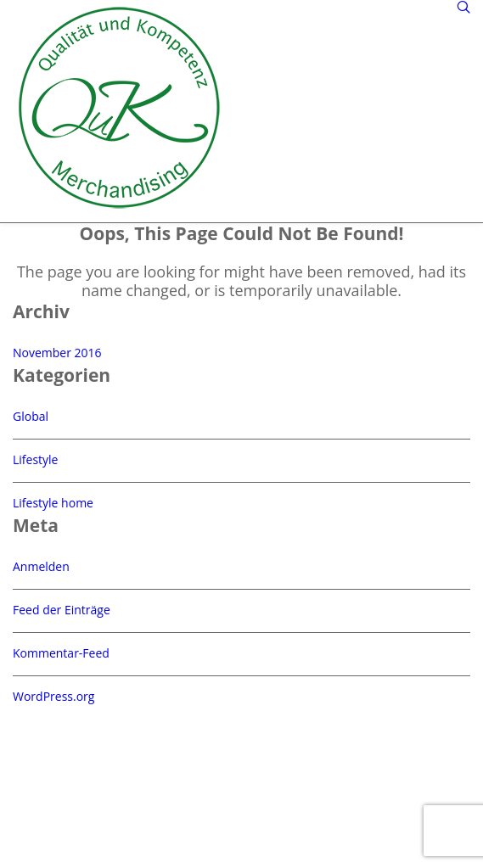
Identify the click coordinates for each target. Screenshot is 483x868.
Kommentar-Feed (61, 653)
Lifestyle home (53, 503)
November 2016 (57, 353)
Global (31, 416)
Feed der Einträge (62, 610)
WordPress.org (53, 696)
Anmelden (41, 566)
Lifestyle (35, 459)
